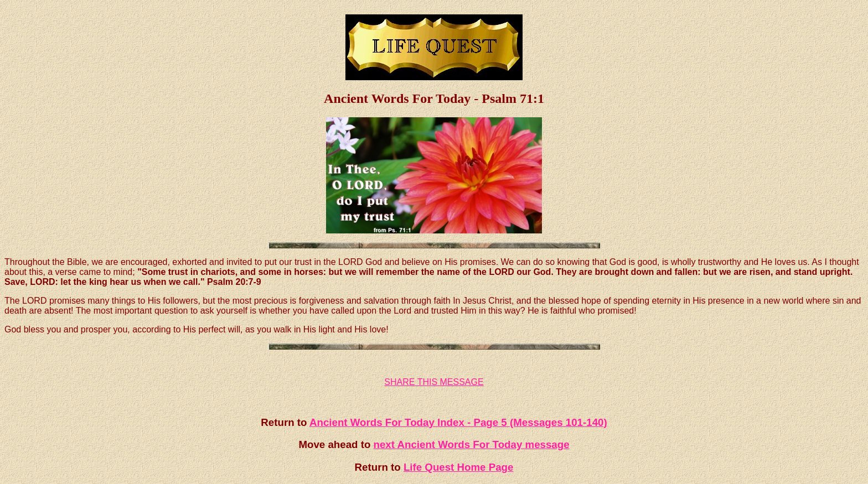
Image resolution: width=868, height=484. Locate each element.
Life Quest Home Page (459, 467)
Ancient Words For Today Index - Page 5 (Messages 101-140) (458, 422)
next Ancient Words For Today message (472, 444)
